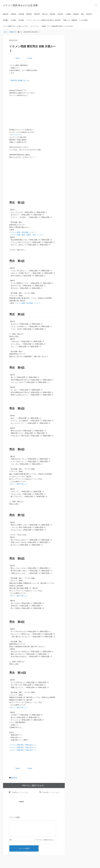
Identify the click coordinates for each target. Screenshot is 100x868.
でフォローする (20, 792)
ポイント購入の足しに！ (19, 484)
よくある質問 (83, 20)
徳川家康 (21, 14)
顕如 (82, 14)
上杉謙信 (68, 14)
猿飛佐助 (76, 14)
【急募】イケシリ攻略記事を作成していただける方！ (58, 26)
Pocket (30, 58)
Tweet (17, 58)
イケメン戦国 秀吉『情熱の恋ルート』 (24, 745)
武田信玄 (60, 14)
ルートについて (16, 135)
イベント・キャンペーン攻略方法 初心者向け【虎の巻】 (44, 20)
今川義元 (13, 20)
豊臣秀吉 (29, 14)
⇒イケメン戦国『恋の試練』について (23, 232)
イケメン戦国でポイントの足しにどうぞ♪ (16, 26)
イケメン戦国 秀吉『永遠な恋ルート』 (24, 750)
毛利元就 (89, 14)
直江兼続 (21, 20)
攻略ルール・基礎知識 (70, 20)
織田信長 (6, 14)
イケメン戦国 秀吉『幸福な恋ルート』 (24, 747)
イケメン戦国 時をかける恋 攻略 (20, 5)
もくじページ (35, 26)
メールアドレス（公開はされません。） (45, 843)
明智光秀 (37, 14)
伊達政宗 (13, 14)
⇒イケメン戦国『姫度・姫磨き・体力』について (26, 235)
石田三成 (45, 14)
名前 (10, 843)
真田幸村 (53, 14)
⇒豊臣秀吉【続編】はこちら (19, 80)
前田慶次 (6, 20)
